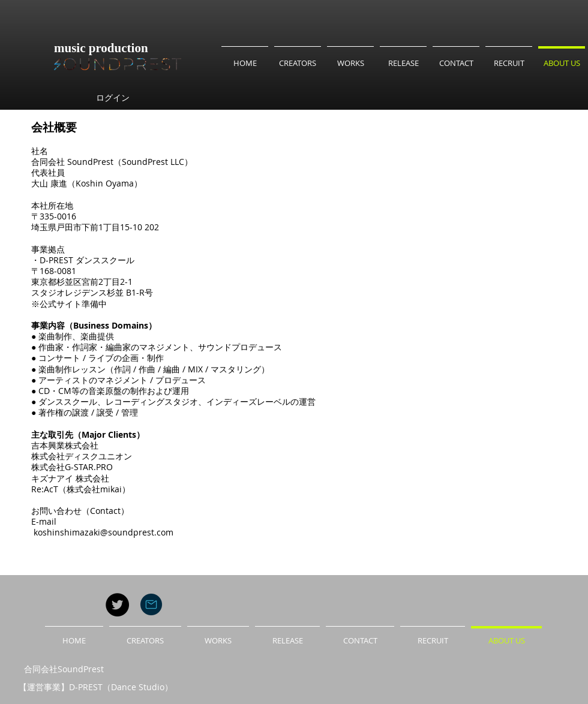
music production (101, 48)
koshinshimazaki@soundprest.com (103, 532)
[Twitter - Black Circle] (117, 605)
